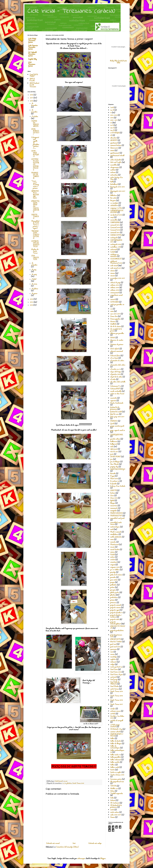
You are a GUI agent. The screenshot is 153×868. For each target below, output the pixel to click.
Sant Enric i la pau (117, 674)
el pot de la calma (116, 377)
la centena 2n (115, 481)
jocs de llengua (115, 462)
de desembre (34, 104)
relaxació (113, 662)
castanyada (114, 237)
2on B (112, 130)
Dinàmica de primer (117, 344)
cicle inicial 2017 (116, 268)
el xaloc (113, 379)
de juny (34, 270)
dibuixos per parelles (117, 333)
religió (112, 664)
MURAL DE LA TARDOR (35, 175)
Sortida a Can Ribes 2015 (117, 717)
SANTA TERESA (35, 216)
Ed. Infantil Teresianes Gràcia (32, 54)
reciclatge (114, 657)
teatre (113, 770)
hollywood (114, 444)
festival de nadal (116, 412)
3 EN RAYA (115, 133)
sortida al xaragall (117, 720)
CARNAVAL (115, 222)
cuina (112, 311)
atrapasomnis (115, 167)
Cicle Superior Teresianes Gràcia (33, 47)
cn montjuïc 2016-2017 (118, 278)
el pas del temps (116, 372)
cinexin (113, 276)
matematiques (115, 527)
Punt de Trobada (116, 642)
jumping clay (114, 467)
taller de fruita (116, 741)
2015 (32, 299)
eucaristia (114, 398)
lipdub (112, 500)
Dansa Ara (114, 316)
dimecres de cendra (117, 340)
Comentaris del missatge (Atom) (67, 847)
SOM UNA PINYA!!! (35, 154)
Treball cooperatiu (117, 793)
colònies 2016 (115, 290)
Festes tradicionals (117, 403)
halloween (114, 441)
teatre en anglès (116, 772)
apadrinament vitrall (117, 155)
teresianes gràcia (116, 779)
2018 (32, 95)
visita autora (115, 812)
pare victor (114, 580)
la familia (113, 484)
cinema (113, 273)
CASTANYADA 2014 (116, 241)
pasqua (112, 582)
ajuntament (114, 143)
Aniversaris (114, 148)
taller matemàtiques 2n (117, 751)
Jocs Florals (114, 464)
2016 (32, 101)
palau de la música (116, 575)
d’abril (34, 279)
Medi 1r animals (116, 532)
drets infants (115, 349)
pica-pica (113, 590)
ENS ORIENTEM (35, 258)
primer (113, 600)
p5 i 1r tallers (115, 570)
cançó (112, 217)
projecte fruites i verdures (116, 616)
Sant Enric (114, 669)
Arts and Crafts (116, 162)
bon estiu (113, 198)
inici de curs (114, 451)
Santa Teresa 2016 (78, 783)
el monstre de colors (117, 360)
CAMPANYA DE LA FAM (117, 211)
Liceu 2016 (114, 498)
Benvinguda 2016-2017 (118, 191)
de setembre (34, 264)
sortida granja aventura (115, 726)
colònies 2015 (115, 287)
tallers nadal (115, 767)
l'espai (112, 476)
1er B (112, 110)
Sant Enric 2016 (116, 672)
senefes (113, 709)
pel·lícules (113, 585)
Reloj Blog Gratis (116, 61)
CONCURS (114, 302)
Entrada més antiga (95, 843)
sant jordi (113, 677)
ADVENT (114, 140)
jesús (112, 454)
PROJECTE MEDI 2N (118, 627)
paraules (113, 577)
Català (113, 252)
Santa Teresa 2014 (117, 691)
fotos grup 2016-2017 (117, 417)
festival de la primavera (115, 408)
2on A (112, 128)
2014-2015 (114, 115)
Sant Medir (114, 686)
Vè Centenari (115, 803)
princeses (113, 602)
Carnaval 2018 (115, 230)
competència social (116, 295)
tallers (113, 765)
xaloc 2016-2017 (116, 815)
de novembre (34, 111)
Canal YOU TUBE (34, 75)
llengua (113, 503)
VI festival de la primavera (116, 806)
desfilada (113, 324)
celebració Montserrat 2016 (116, 262)
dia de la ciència (116, 326)
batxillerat (114, 184)
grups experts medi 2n (118, 430)
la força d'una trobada (118, 486)
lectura (113, 493)
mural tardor (115, 549)
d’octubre (35, 116)
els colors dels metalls (118, 382)
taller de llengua (116, 743)
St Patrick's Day (116, 729)
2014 (32, 302)
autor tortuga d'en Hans (117, 178)
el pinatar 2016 (115, 374)
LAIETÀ (113, 490)
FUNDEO (114, 421)
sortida (113, 714)
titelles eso (114, 788)
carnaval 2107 (115, 232)
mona (112, 539)
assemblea (114, 165)
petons (112, 587)
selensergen (81, 858)
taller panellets (116, 757)
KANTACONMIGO (118, 469)
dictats (113, 337)
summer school (115, 732)
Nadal (112, 554)
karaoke (113, 473)
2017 (32, 98)
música (112, 552)
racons (112, 654)
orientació (114, 562)
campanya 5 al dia (116, 208)
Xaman (113, 817)
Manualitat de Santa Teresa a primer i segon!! (35, 225)
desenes (113, 321)
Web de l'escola (32, 80)
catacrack (114, 249)
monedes (113, 542)
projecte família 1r (116, 612)
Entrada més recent (53, 843)
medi (112, 529)
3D (111, 135)
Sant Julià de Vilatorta (115, 683)
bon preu (113, 200)
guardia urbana (115, 439)
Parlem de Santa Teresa (35, 251)
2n (65, 783)
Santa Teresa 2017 (117, 704)
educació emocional (117, 351)
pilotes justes (115, 592)
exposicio (113, 400)
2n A (112, 125)
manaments (114, 508)
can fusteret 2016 (116, 215)
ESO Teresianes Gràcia (32, 64)
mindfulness (114, 534)
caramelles (114, 220)
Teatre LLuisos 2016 (117, 775)
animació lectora (116, 145)
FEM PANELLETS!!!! (35, 132)
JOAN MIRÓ (115, 457)
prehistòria (114, 597)
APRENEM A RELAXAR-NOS (35, 194)
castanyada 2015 (116, 244)
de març (34, 284)
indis (112, 446)
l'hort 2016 (114, 478)
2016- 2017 (114, 120)
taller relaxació (116, 760)
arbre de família (116, 160)
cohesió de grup (115, 282)
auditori (113, 170)
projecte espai (115, 610)
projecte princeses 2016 (116, 636)
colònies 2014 (115, 285)
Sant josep (114, 679)
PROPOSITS (115, 639)
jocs (112, 459)
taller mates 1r (115, 755)
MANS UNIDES (117, 513)
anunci (112, 150)
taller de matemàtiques (115, 747)
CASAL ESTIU (116, 235)
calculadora (114, 205)
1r (63, 783)
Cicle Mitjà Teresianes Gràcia (32, 40)
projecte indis (115, 619)
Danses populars (116, 319)
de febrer (35, 289)
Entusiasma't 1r (116, 386)
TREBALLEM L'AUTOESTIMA (35, 235)
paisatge (113, 572)
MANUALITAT (116, 516)
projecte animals (116, 605)
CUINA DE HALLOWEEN (35, 124)
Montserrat (114, 544)
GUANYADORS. (117, 435)
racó (112, 652)
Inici (74, 843)
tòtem (112, 791)
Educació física (115, 355)
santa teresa (114, 689)
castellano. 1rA (115, 247)
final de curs (114, 414)
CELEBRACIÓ (116, 259)
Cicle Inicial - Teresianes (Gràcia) (71, 11)
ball (112, 182)
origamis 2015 (115, 567)
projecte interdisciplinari (116, 623)
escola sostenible (116, 391)
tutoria (113, 800)
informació (114, 449)
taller (112, 738)
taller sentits (115, 762)
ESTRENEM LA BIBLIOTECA (35, 244)
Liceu (112, 495)
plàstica (69, 783)
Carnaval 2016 (115, 227)
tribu (112, 798)
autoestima (114, 175)
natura (113, 557)
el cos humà (114, 358)
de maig (34, 274)
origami (113, 565)
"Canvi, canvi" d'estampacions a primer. (35, 185)
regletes (113, 659)
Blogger (103, 858)
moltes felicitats (116, 537)
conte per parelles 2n (117, 304)
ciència (112, 271)
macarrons (114, 506)
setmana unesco (115, 711)
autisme (113, 172)
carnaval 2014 (115, 225)
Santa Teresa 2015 (117, 696)
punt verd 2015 (115, 647)
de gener (34, 293)
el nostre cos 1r (115, 369)
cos (111, 309)
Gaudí (112, 423)
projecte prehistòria (117, 630)
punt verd (113, 644)
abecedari (113, 138)
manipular (114, 510)
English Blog (32, 59)
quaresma (113, 649)
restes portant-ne (116, 667)
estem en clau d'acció (117, 394)
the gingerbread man (117, 781)
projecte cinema (115, 607)
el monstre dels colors (118, 365)
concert (113, 299)
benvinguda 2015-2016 (117, 187)
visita (112, 810)
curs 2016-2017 (115, 314)
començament (115, 293)
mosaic (112, 547)
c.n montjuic (114, 203)
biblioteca (114, 195)
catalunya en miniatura (114, 255)
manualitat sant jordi (117, 518)
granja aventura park (117, 426)
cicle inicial (114, 265)
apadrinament (115, 153)
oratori (113, 559)
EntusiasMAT (115, 389)
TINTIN (113, 786)
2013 (32, 305)
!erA (112, 107)
